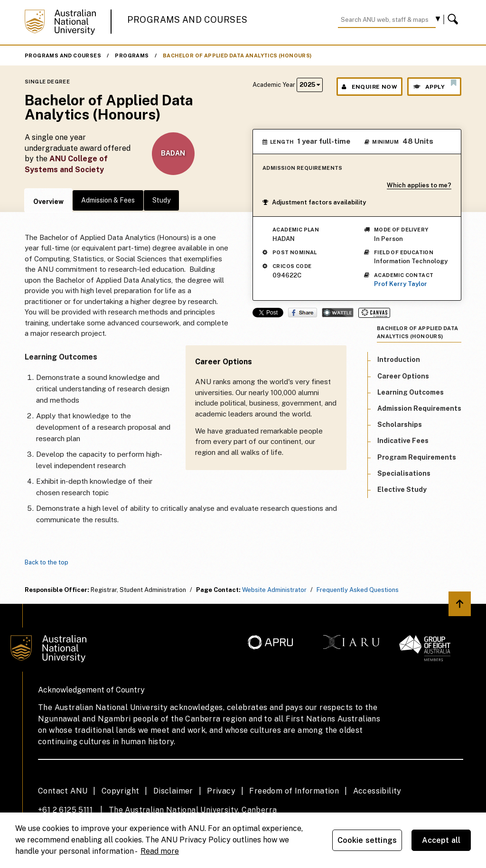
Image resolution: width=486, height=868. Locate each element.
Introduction (399, 360)
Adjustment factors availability (314, 202)
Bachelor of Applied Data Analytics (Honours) (237, 55)
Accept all (441, 840)
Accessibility (377, 791)
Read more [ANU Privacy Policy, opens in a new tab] (160, 851)
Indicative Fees (403, 441)
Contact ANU (63, 791)
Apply (434, 84)
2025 (310, 85)
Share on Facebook (303, 313)
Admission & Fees (108, 200)
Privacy (221, 791)
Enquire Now (369, 87)
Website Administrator (274, 590)
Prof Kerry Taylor (401, 284)
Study (161, 200)
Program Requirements (417, 457)
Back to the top (47, 562)
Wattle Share (338, 313)
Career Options (403, 376)
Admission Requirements (419, 408)
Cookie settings (367, 840)
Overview (48, 202)
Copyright (121, 791)
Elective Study (402, 489)
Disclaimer (173, 791)
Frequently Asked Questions (358, 590)
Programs (132, 55)
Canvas (374, 313)
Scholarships (400, 425)
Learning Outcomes (411, 392)
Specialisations (404, 473)
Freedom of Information (294, 791)
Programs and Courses (187, 20)
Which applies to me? (419, 185)
